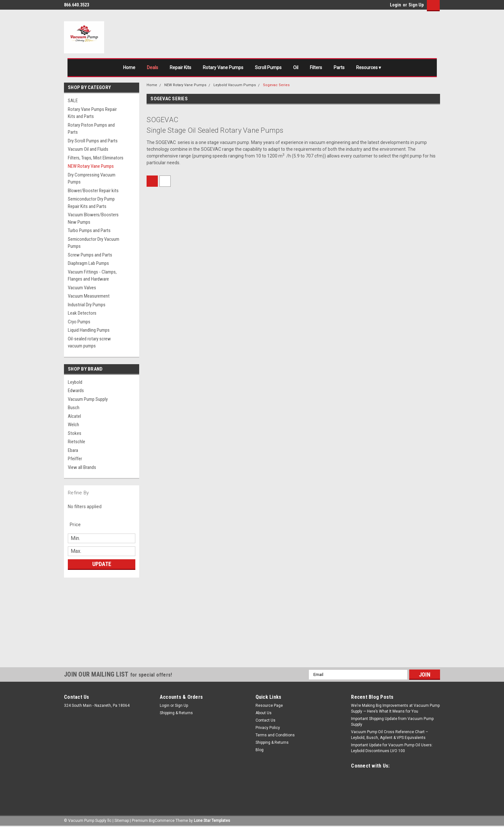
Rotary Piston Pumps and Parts (91, 129)
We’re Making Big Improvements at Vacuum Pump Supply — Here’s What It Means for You (395, 708)
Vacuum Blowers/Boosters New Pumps (93, 218)
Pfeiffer (75, 459)
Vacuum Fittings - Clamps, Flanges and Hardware (92, 276)
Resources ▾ (369, 67)
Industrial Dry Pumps (87, 305)
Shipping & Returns (176, 713)
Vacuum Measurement (89, 296)
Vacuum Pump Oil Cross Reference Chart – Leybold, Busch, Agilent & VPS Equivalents (390, 735)
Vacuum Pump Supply (88, 399)
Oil (296, 67)
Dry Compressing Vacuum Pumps (92, 179)
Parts (339, 67)
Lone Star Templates (212, 821)
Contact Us (265, 720)
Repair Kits (180, 67)
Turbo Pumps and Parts (89, 230)
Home (129, 67)
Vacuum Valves (82, 288)
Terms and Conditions (275, 735)
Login (396, 5)
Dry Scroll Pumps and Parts (93, 141)
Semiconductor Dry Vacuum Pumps (94, 243)
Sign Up (416, 5)
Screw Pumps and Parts (90, 255)
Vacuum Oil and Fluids (88, 149)
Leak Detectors (82, 313)
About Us (264, 713)
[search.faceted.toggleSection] (79, 525)
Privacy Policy (268, 728)
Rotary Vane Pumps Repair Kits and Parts (92, 113)
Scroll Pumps (268, 67)
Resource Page (269, 706)
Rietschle (76, 442)
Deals (153, 67)
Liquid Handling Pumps (89, 330)
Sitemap (122, 821)
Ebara (73, 450)
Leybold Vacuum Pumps (235, 85)
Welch (73, 425)
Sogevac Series (276, 85)
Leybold (75, 382)
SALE (73, 101)
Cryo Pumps (79, 322)
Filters (316, 67)
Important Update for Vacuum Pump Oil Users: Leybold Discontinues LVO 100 (392, 748)
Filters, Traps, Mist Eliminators (96, 158)
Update (102, 564)
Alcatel (74, 416)
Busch (74, 408)
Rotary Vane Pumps (223, 67)
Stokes (75, 433)
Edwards (76, 391)
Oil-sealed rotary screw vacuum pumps (89, 342)
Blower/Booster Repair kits (93, 191)
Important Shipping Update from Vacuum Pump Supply (392, 722)
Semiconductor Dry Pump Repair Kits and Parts (91, 203)
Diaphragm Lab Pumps (88, 263)
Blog (260, 750)
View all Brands (82, 467)
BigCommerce (162, 821)
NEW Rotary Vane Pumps (91, 166)
